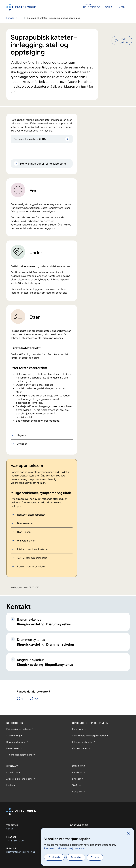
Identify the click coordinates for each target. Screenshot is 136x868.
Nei (36, 698)
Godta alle (54, 857)
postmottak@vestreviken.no (21, 852)
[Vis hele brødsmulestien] (20, 18)
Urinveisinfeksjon (27, 540)
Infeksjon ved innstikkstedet (33, 549)
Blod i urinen (24, 532)
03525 (10, 829)
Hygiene (22, 435)
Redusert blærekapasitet (31, 515)
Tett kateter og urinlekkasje (32, 558)
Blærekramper (25, 523)
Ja (22, 698)
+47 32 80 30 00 (15, 841)
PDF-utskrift (124, 33)
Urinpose (22, 444)
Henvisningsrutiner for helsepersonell (44, 163)
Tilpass (95, 857)
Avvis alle (76, 857)
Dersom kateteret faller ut (31, 566)
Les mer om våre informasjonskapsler (65, 848)
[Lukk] (128, 833)
